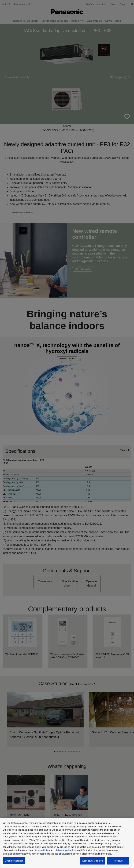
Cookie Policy (42, 850)
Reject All (118, 861)
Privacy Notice (64, 850)
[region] (67, 843)
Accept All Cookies (92, 861)
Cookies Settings (14, 861)
